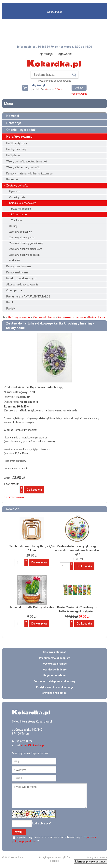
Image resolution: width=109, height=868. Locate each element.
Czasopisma (14, 290)
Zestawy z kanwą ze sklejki (25, 255)
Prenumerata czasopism (55, 658)
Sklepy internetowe (97, 858)
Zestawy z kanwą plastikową (26, 249)
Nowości (13, 116)
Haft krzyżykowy (17, 143)
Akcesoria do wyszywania (22, 284)
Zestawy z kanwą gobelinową (26, 243)
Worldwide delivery (55, 670)
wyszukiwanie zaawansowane (54, 81)
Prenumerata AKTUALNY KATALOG (28, 296)
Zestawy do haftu (17, 186)
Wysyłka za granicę (55, 664)
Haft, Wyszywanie (19, 137)
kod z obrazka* (42, 823)
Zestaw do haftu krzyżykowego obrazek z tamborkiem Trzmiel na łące (77, 550)
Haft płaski (13, 155)
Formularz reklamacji (54, 693)
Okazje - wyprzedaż (21, 130)
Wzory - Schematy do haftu (23, 167)
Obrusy (13, 226)
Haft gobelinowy (16, 149)
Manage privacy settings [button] (90, 861)
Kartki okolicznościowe (23, 203)
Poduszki (12, 179)
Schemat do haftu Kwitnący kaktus (32, 607)
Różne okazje (19, 214)
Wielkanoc (17, 220)
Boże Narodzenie (21, 209)
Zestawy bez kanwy (20, 232)
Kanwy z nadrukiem (19, 266)
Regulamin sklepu (54, 675)
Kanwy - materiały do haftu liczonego (29, 173)
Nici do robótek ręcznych (21, 278)
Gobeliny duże (17, 197)
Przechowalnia (79, 94)
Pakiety (11, 309)
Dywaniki (14, 191)
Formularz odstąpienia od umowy (54, 681)
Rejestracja (45, 54)
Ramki (10, 302)
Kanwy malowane (17, 272)
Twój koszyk (27, 88)
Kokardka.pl (54, 12)
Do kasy (79, 88)
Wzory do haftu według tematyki (27, 161)
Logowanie (64, 54)
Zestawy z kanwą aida (22, 237)
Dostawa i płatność (55, 652)
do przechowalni (14, 497)
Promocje (14, 123)
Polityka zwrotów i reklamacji (54, 687)
